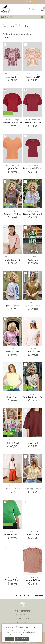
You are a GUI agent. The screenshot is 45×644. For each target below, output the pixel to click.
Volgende (39, 595)
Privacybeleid (22, 639)
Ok (9, 639)
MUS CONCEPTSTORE (22, 611)
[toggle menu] (42, 17)
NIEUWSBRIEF (22, 615)
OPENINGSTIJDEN (22, 618)
